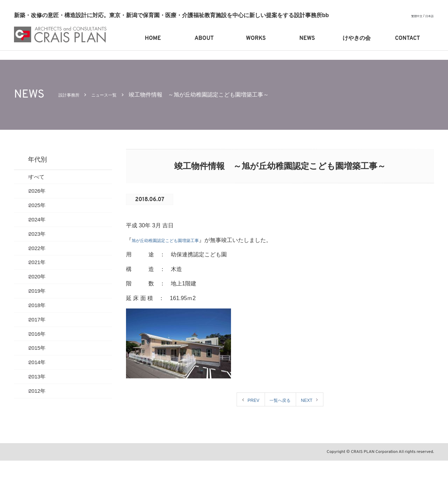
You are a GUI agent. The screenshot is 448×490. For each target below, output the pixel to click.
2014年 (44, 406)
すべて (43, 179)
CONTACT (408, 38)
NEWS (307, 38)
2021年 (44, 283)
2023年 (44, 248)
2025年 (44, 214)
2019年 (44, 318)
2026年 (44, 196)
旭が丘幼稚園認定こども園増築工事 (176, 240)
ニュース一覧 (115, 95)
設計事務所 (72, 95)
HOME (153, 38)
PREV (248, 400)
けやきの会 (357, 38)
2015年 (44, 388)
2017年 (44, 353)
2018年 (44, 336)
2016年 (44, 371)
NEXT (312, 400)
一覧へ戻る (280, 400)
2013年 (44, 423)
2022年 (44, 266)
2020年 (44, 301)
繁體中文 (413, 16)
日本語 (428, 16)
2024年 (44, 231)
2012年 (44, 441)
